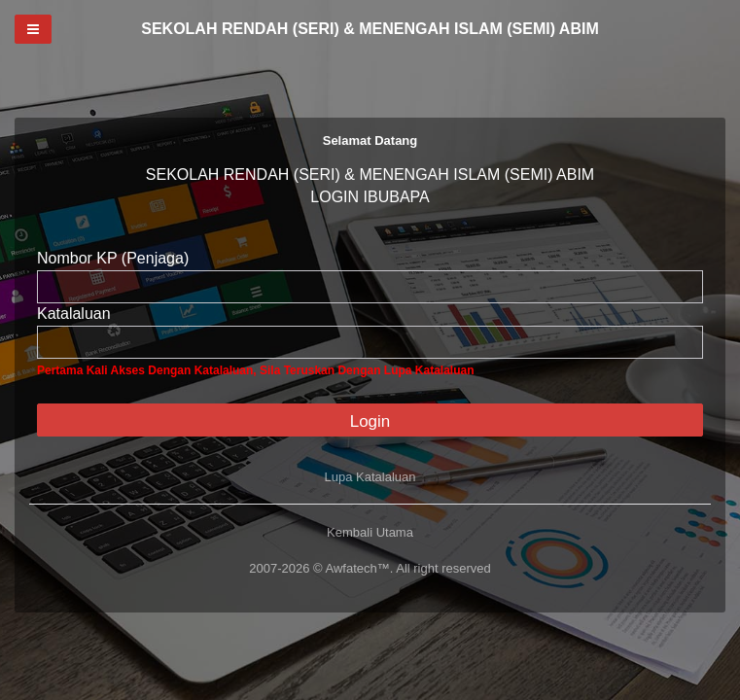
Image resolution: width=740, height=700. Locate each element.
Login (370, 421)
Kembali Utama (370, 532)
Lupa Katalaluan (370, 477)
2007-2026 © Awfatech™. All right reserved (370, 568)
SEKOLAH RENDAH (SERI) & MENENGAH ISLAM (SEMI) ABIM (370, 29)
